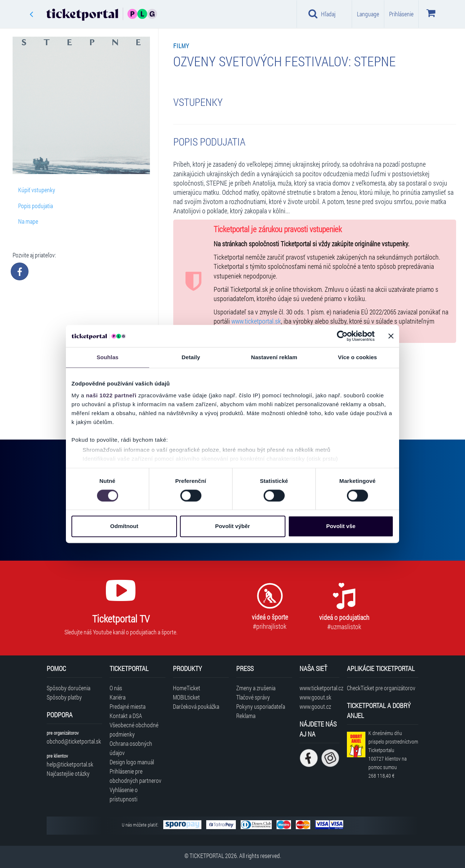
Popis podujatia (36, 206)
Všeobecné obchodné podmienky (134, 730)
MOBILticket (186, 697)
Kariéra (118, 697)
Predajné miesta (128, 706)
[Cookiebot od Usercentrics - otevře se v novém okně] (342, 336)
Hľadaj (322, 14)
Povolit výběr (232, 526)
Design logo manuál (132, 762)
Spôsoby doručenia (68, 688)
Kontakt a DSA (126, 716)
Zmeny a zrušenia (256, 688)
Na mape (28, 221)
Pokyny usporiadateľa (261, 706)
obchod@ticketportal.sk (74, 741)
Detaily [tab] (191, 357)
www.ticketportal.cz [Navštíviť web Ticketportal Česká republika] (320, 688)
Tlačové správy (253, 697)
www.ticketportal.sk (256, 321)
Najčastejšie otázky (68, 773)
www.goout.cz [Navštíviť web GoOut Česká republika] (315, 706)
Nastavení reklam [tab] (274, 357)
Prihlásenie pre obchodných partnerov (136, 776)
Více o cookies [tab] (358, 357)
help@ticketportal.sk (70, 764)
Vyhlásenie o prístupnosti (124, 794)
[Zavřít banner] (391, 336)
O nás (116, 688)
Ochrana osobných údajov (131, 748)
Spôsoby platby (64, 697)
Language (368, 14)
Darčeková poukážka (196, 706)
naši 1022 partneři (111, 395)
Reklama (246, 716)
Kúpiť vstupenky (37, 190)
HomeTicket (187, 688)
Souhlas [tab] (108, 357)
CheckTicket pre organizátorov (381, 688)
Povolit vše (341, 526)
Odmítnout (124, 526)
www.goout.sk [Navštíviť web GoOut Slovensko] (315, 697)
